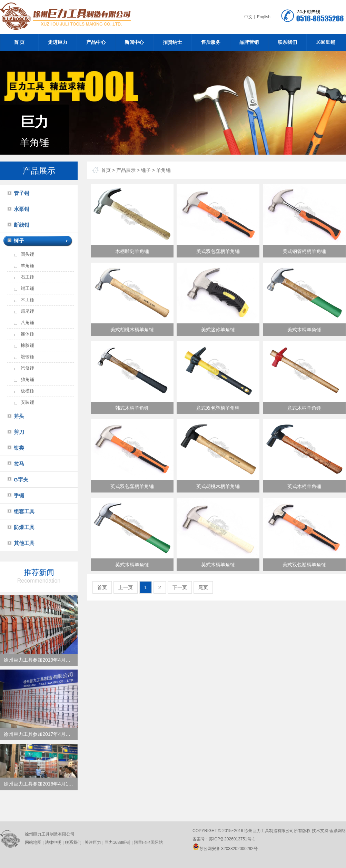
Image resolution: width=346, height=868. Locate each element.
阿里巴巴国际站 (147, 842)
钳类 (19, 448)
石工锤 (27, 277)
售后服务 (211, 42)
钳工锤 (27, 288)
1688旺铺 (326, 42)
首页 (106, 170)
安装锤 (27, 402)
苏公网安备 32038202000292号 (225, 849)
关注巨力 (93, 842)
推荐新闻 (39, 576)
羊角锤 (27, 266)
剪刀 (19, 432)
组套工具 (24, 511)
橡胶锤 (27, 345)
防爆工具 (24, 527)
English (264, 17)
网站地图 (33, 842)
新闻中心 (134, 42)
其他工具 (24, 543)
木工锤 (27, 300)
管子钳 (22, 193)
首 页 (19, 42)
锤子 (19, 241)
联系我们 (287, 42)
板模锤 (27, 391)
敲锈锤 (27, 357)
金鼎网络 (338, 831)
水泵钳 (22, 209)
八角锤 (27, 323)
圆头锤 (27, 254)
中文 (248, 17)
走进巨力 (58, 42)
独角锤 (27, 379)
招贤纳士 (172, 42)
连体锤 (27, 334)
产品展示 (126, 170)
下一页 (180, 587)
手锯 (19, 495)
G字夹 (21, 480)
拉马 (19, 464)
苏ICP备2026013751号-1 (232, 839)
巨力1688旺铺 (117, 842)
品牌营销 (249, 42)
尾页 (203, 587)
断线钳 (22, 225)
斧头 (19, 416)
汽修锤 (27, 368)
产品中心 (96, 42)
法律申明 (53, 842)
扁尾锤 (27, 311)
